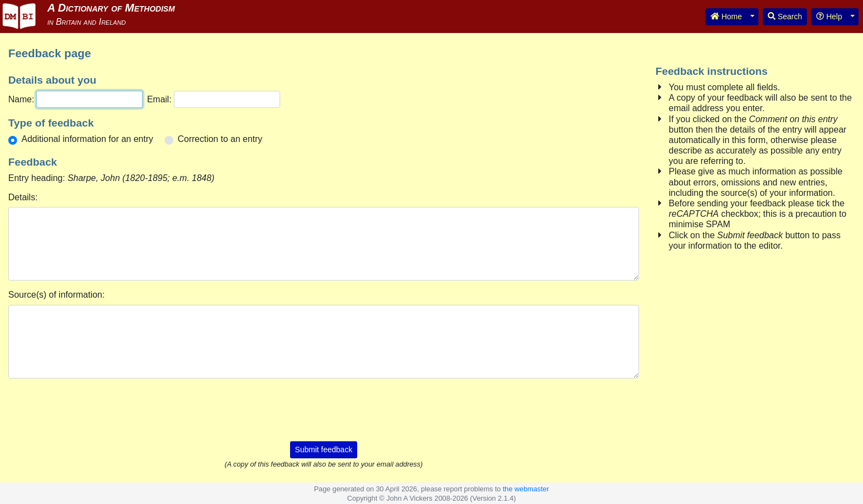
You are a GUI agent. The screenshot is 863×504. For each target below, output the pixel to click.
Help (829, 17)
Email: (159, 99)
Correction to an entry (220, 139)
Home (726, 17)
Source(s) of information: (56, 295)
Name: (21, 99)
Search (785, 17)
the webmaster (526, 489)
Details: (23, 197)
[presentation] (324, 409)
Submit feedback (324, 450)
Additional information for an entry (87, 139)
